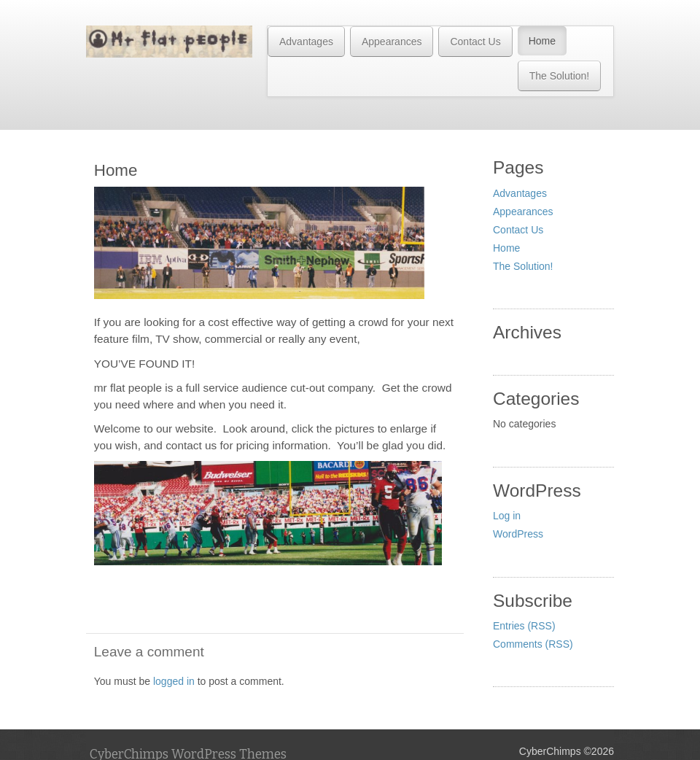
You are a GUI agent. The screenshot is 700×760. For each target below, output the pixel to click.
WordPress (518, 534)
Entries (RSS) (524, 626)
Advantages (306, 42)
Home (542, 41)
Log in (507, 516)
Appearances (392, 42)
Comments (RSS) (533, 644)
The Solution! (560, 76)
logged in (174, 681)
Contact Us (475, 42)
